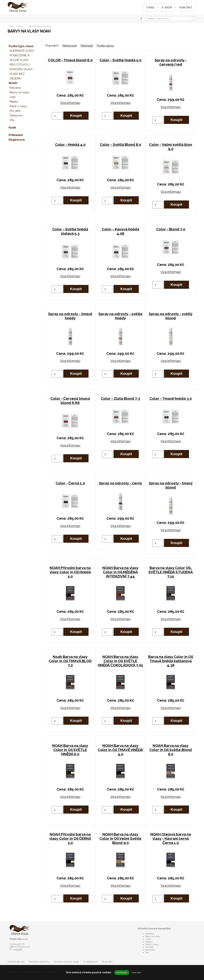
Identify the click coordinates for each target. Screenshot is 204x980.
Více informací (70, 103)
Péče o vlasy (18, 106)
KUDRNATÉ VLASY (22, 51)
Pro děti (15, 111)
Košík (12, 128)
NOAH (32, 26)
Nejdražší (87, 46)
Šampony (16, 115)
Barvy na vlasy (44, 26)
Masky (14, 102)
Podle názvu (105, 46)
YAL (12, 120)
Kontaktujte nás (16, 962)
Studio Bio (107, 962)
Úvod (11, 26)
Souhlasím (122, 972)
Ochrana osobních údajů (66, 962)
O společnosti (90, 962)
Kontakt (186, 8)
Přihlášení (16, 135)
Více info (136, 972)
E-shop (167, 8)
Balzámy (15, 88)
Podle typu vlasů (21, 46)
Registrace (17, 140)
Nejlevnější (70, 46)
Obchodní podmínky (39, 962)
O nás (150, 8)
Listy (13, 97)
